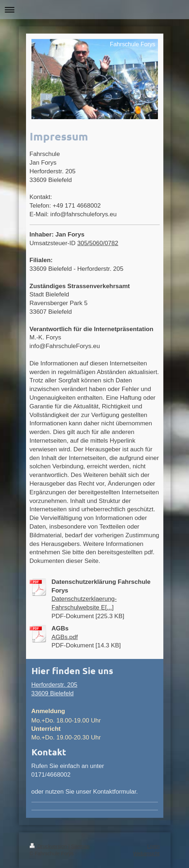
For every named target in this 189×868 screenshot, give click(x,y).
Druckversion (49, 846)
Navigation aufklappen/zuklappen (94, 10)
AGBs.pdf (65, 637)
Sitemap (80, 846)
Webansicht (147, 854)
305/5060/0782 (98, 243)
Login (153, 846)
